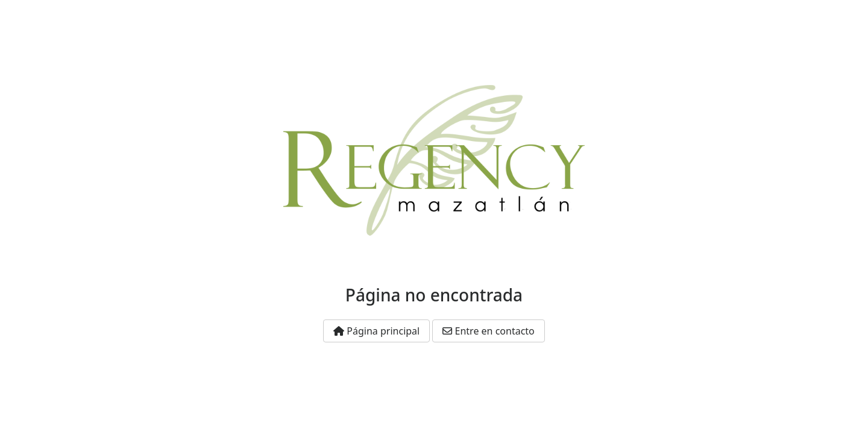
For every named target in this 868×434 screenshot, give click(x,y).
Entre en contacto (488, 331)
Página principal (376, 331)
